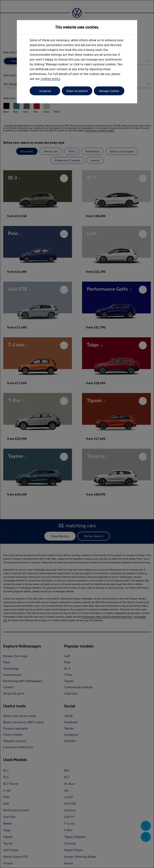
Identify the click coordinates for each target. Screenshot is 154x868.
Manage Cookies (109, 91)
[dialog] (77, 434)
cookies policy (50, 79)
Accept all (45, 91)
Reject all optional (77, 91)
